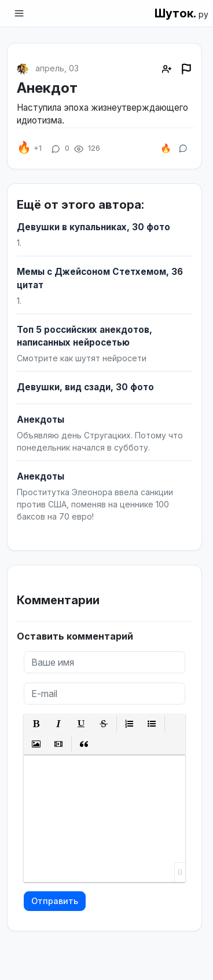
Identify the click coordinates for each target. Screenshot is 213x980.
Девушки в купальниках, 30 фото (93, 227)
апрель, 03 (57, 68)
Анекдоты (41, 420)
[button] (36, 724)
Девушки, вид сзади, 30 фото (85, 387)
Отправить (55, 901)
